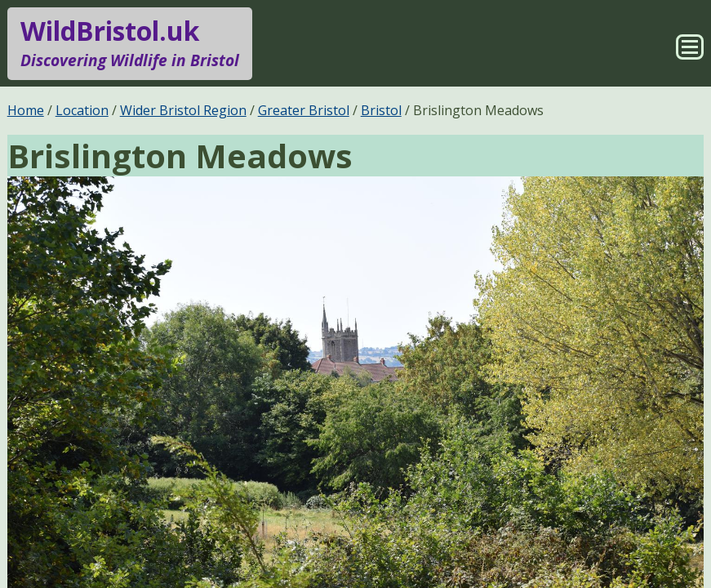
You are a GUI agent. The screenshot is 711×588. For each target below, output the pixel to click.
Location (82, 110)
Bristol (381, 110)
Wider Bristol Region (183, 110)
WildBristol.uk (130, 43)
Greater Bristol (304, 110)
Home (26, 110)
